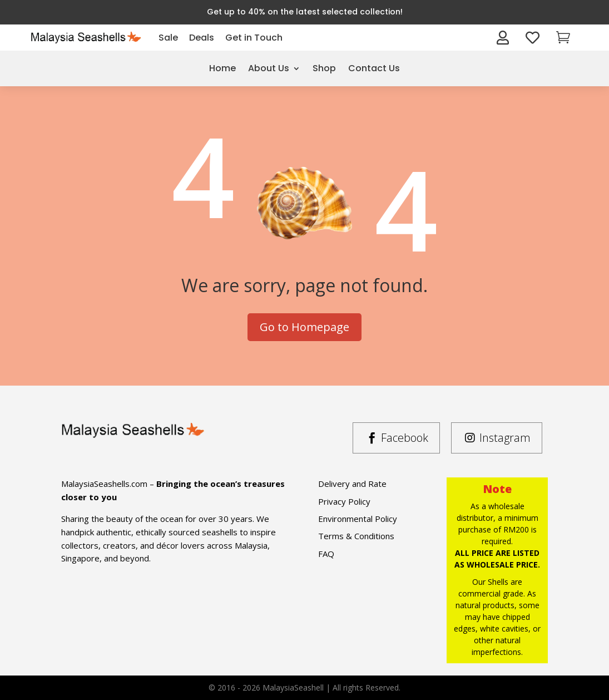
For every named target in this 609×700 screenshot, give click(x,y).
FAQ (326, 554)
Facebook (405, 438)
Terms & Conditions (356, 536)
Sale (168, 38)
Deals (202, 38)
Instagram (505, 438)
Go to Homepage (304, 327)
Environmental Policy (358, 519)
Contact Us (374, 68)
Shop (324, 68)
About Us (269, 68)
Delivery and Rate (352, 484)
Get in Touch (254, 38)
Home (222, 68)
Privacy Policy (344, 501)
